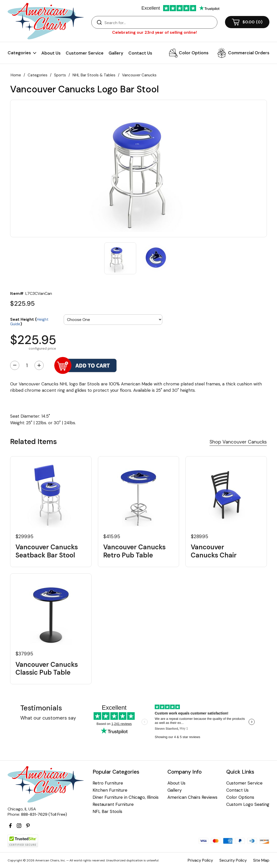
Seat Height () (29, 321)
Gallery (116, 53)
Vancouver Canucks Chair (214, 551)
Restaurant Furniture (113, 804)
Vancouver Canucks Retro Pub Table (134, 551)
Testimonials (41, 708)
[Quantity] (27, 365)
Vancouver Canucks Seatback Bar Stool (47, 551)
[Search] (159, 23)
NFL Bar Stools (107, 812)
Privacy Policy (200, 860)
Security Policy (233, 860)
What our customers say (48, 718)
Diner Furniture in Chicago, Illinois (126, 797)
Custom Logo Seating (248, 804)
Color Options (194, 53)
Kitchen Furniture (110, 790)
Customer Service (85, 53)
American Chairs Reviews (192, 797)
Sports (60, 75)
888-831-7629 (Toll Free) (44, 814)
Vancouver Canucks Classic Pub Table (47, 669)
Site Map (261, 860)
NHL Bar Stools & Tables (94, 75)
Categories (38, 75)
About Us (51, 53)
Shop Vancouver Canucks (238, 442)
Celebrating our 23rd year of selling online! (154, 32)
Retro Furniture (108, 783)
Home (16, 75)
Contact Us (140, 53)
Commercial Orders (249, 53)
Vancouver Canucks (139, 75)
